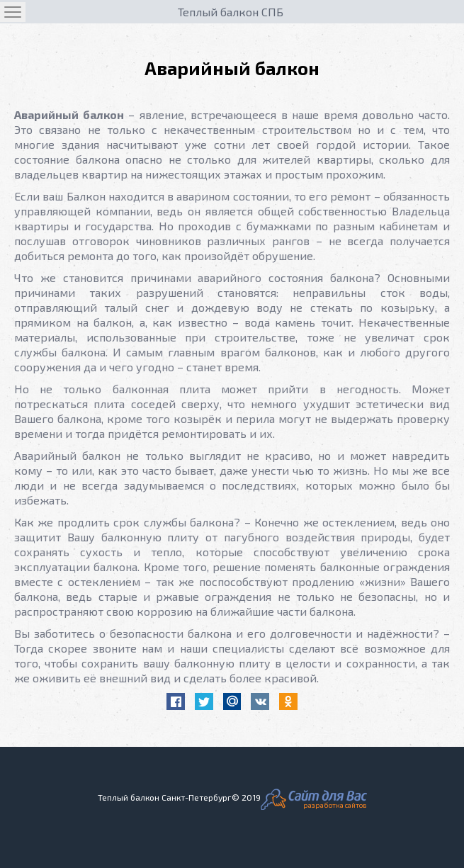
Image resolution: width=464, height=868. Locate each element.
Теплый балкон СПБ (231, 12)
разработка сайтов (335, 805)
